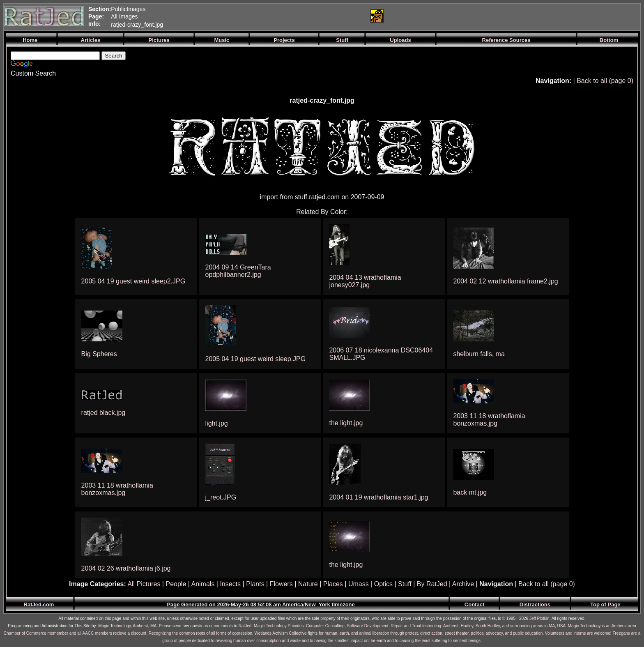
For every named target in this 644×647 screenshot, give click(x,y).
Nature (308, 584)
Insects (230, 584)
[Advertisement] (267, 16)
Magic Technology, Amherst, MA (127, 626)
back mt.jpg (470, 492)
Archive (463, 584)
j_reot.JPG (221, 497)
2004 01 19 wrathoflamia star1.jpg (378, 497)
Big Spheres (99, 354)
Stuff (405, 584)
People (176, 584)
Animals (203, 584)
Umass (359, 584)
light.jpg (217, 423)
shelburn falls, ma (479, 354)
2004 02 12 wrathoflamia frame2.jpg (505, 281)
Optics (383, 584)
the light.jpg (346, 423)
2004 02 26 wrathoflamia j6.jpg (126, 568)
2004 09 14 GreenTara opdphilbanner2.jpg (238, 271)
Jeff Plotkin (539, 618)
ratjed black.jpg (103, 413)
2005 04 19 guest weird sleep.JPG (256, 359)
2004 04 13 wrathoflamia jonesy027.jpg (365, 281)
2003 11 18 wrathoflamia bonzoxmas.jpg (489, 420)
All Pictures (144, 584)
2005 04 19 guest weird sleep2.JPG (133, 281)
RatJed (245, 626)
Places (333, 584)
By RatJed (432, 584)
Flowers (281, 584)
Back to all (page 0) (605, 81)
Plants (255, 584)
